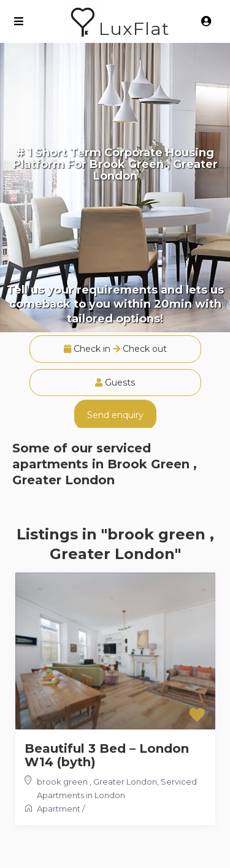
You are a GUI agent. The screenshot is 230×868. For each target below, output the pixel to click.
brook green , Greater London (97, 782)
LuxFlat (134, 29)
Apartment (59, 809)
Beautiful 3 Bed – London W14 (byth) (107, 755)
